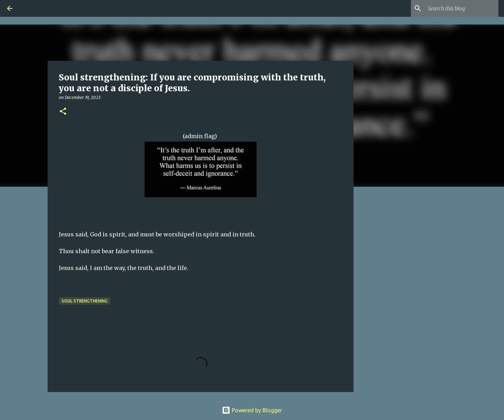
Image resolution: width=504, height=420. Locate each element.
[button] (63, 112)
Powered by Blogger (252, 410)
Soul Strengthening (85, 301)
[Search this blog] (462, 8)
